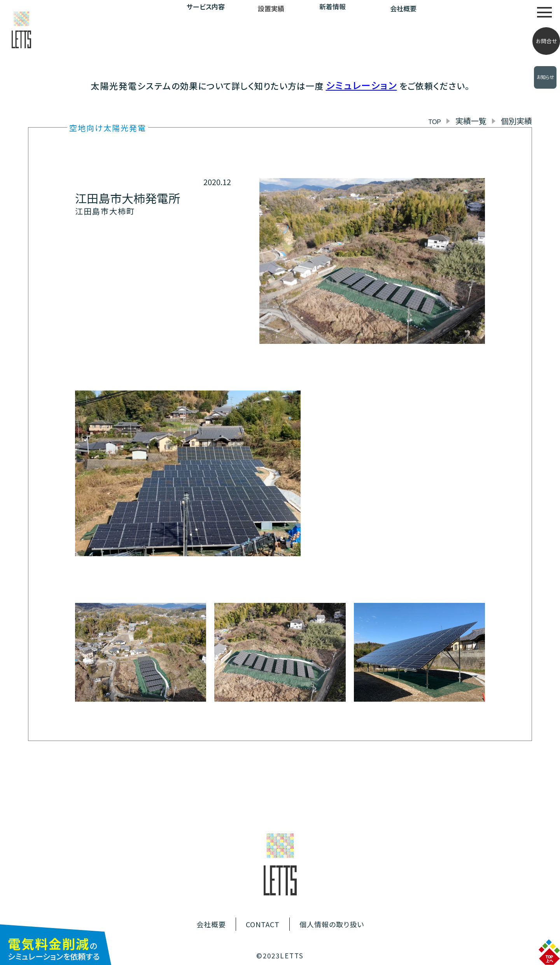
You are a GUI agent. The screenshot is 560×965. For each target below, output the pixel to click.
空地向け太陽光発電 (108, 128)
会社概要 (403, 8)
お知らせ (545, 77)
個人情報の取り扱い (332, 924)
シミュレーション (361, 85)
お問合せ (546, 41)
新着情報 (332, 6)
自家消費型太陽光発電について (483, 11)
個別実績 (516, 121)
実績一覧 (471, 121)
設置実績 (271, 8)
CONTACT (263, 924)
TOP (435, 122)
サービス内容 (206, 6)
